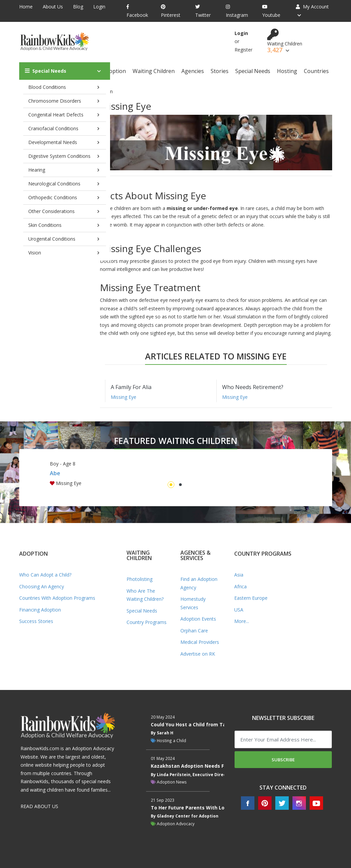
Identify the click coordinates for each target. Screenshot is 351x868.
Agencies (193, 71)
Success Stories (36, 621)
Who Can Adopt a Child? (45, 575)
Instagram (237, 11)
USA (239, 610)
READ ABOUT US (39, 806)
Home (26, 7)
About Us (53, 7)
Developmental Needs (53, 142)
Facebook (137, 11)
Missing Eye (124, 397)
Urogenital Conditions (52, 239)
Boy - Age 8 (63, 464)
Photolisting (139, 579)
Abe (55, 473)
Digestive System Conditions (59, 156)
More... (242, 621)
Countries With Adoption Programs (57, 598)
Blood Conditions (47, 87)
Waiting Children (154, 71)
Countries (316, 71)
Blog (78, 7)
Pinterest (171, 11)
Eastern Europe (251, 598)
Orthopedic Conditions (53, 197)
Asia (239, 575)
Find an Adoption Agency (199, 583)
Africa (240, 586)
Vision (35, 253)
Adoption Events (198, 619)
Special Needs (46, 71)
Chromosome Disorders (55, 101)
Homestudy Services (193, 603)
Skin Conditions (45, 225)
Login (99, 7)
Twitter (203, 11)
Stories (220, 71)
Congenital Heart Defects (56, 115)
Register (243, 50)
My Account (312, 7)
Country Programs (147, 622)
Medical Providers (200, 642)
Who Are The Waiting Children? (145, 595)
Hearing (37, 170)
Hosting (287, 71)
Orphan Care (194, 631)
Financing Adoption (40, 610)
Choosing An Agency (42, 586)
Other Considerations (51, 211)
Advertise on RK (198, 654)
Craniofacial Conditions (53, 128)
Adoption (114, 71)
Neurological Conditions (54, 184)
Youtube (271, 11)
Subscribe (283, 760)
